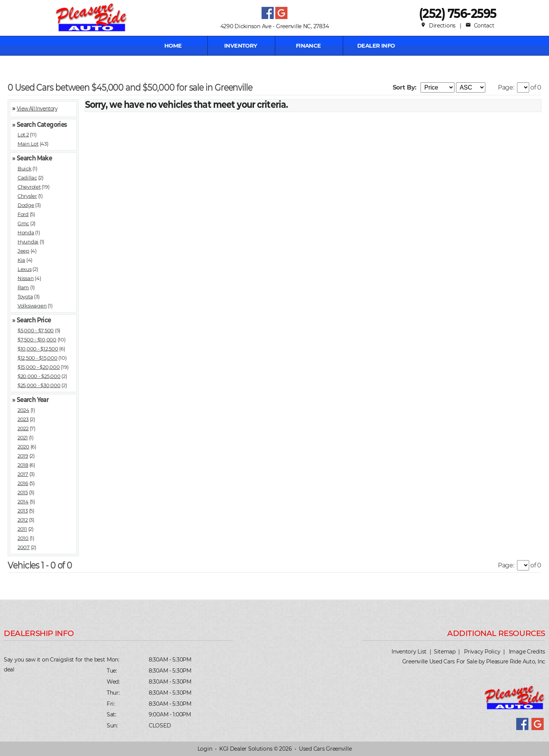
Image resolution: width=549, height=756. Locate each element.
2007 (24, 547)
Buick (25, 168)
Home (173, 46)
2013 (23, 511)
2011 (22, 529)
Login (205, 749)
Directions (438, 26)
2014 (23, 501)
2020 (23, 447)
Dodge (26, 205)
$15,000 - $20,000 (39, 367)
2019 (23, 456)
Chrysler (27, 196)
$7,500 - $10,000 (37, 340)
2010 (23, 538)
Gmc (23, 223)
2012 (23, 520)
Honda (26, 232)
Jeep (23, 251)
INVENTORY (241, 46)
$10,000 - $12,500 (38, 349)
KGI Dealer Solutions (246, 749)
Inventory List (409, 652)
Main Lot (28, 144)
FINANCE (308, 46)
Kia (21, 260)
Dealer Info (376, 46)
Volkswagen (32, 306)
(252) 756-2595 (458, 13)
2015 (23, 492)
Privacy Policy (482, 652)
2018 (23, 465)
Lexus (25, 269)
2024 (23, 410)
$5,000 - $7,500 (36, 330)
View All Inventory (37, 108)
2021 (23, 437)
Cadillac (27, 178)
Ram (23, 287)
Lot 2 (23, 135)
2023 (23, 419)
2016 (23, 483)
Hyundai (28, 242)
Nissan (26, 278)
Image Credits (527, 652)
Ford (23, 214)
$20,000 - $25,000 (39, 376)
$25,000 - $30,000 (39, 385)
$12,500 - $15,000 (38, 358)
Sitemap (445, 652)
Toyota (25, 296)
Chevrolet (29, 187)
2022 (23, 428)
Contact (480, 26)
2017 (23, 474)
